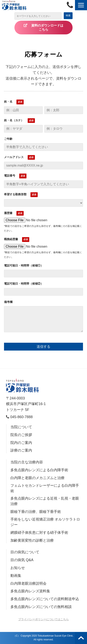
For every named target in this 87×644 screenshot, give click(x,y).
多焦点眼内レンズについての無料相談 (41, 607)
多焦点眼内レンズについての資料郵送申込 (45, 599)
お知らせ (18, 568)
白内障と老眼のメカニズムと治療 (37, 478)
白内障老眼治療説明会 (28, 583)
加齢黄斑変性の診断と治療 (32, 540)
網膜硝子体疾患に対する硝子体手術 (39, 533)
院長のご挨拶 (21, 435)
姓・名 (8, 102)
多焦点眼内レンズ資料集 (30, 591)
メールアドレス (14, 157)
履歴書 (8, 213)
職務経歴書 (11, 239)
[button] (81, 5)
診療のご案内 (21, 450)
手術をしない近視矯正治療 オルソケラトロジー (45, 522)
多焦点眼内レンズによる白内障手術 (39, 470)
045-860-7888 (71, 5)
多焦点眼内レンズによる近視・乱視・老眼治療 (45, 501)
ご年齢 (8, 139)
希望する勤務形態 (15, 194)
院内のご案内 (21, 443)
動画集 (16, 576)
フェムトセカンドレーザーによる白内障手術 (45, 488)
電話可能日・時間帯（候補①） (24, 265)
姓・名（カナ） (14, 120)
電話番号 (10, 176)
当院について (21, 427)
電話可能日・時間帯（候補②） (24, 284)
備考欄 (8, 302)
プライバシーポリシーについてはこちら (43, 619)
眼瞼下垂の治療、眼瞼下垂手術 (36, 512)
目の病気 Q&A (22, 560)
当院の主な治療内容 (27, 462)
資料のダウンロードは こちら (51, 28)
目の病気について (25, 552)
